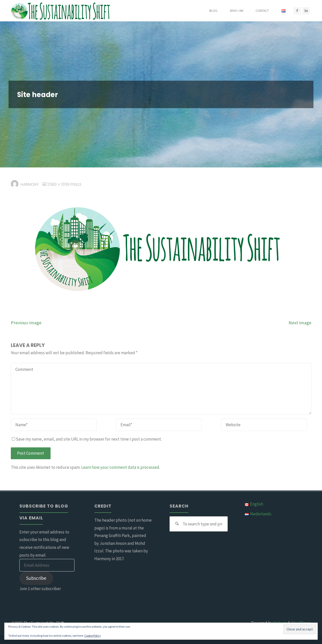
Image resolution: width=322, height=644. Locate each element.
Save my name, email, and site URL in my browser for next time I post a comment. (87, 439)
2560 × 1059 (59, 184)
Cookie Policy (93, 636)
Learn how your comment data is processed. (121, 467)
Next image (300, 323)
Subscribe (36, 578)
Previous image (26, 323)
